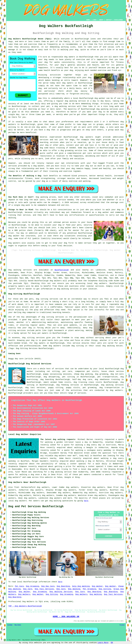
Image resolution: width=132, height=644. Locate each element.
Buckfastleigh (62, 270)
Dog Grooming (33, 586)
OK (112, 643)
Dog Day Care (48, 586)
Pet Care (19, 586)
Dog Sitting (105, 589)
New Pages (18, 625)
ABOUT (101, 20)
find (16, 487)
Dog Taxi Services (44, 589)
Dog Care (28, 589)
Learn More (103, 643)
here (86, 501)
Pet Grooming (90, 589)
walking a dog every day (88, 445)
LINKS (94, 20)
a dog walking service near (63, 472)
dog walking (71, 101)
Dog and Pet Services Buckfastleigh (36, 506)
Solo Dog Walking (81, 586)
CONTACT (109, 20)
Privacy (122, 625)
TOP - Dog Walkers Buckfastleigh (25, 606)
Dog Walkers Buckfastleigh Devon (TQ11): (30, 39)
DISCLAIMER (118, 20)
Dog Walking (74, 589)
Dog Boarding (63, 586)
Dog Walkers (24, 594)
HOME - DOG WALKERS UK (66, 616)
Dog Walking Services (61, 592)
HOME (88, 20)
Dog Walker (97, 586)
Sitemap (10, 625)
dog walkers (87, 137)
